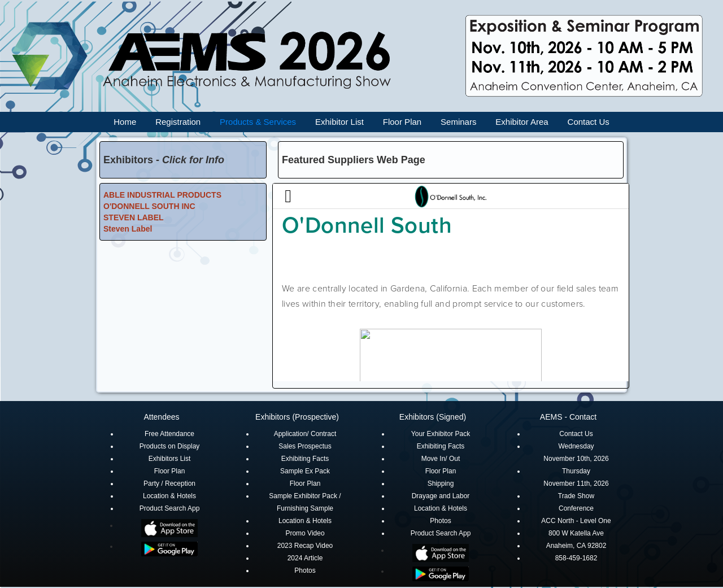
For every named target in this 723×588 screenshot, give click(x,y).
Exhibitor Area (522, 122)
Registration (178, 122)
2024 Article (305, 558)
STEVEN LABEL (134, 217)
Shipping (441, 484)
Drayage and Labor (441, 496)
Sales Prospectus (305, 446)
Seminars (458, 122)
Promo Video (305, 533)
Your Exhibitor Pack (441, 434)
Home (125, 122)
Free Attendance (169, 434)
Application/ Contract (305, 434)
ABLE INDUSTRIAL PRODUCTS (162, 195)
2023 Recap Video (305, 546)
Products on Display (170, 446)
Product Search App (170, 508)
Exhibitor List (339, 122)
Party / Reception (169, 484)
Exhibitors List (170, 459)
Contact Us (589, 122)
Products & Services (258, 122)
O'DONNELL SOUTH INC (149, 206)
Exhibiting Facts (305, 459)
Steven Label (128, 229)
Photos (305, 570)
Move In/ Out (441, 459)
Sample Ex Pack (305, 471)
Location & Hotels (169, 496)
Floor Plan (402, 122)
